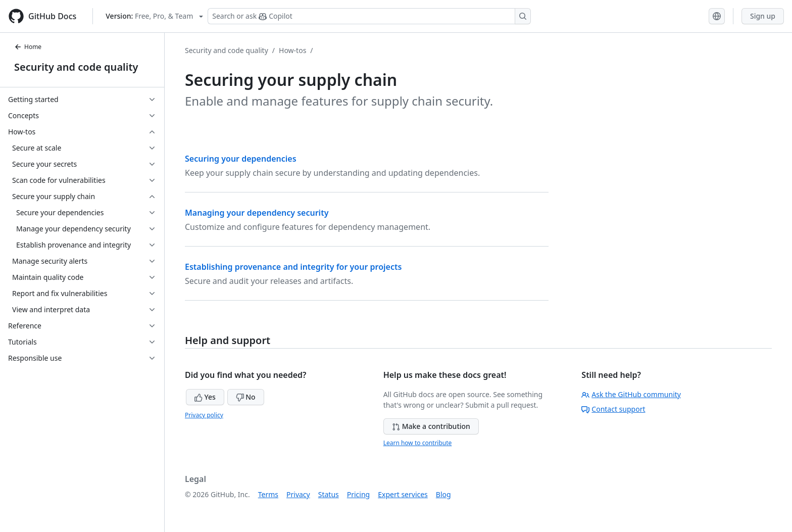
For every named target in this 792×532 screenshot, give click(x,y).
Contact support (613, 409)
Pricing (358, 494)
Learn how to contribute (418, 443)
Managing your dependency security (257, 213)
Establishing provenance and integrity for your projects (293, 267)
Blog (443, 494)
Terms (268, 494)
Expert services (403, 494)
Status (329, 494)
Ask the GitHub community (631, 394)
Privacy (298, 494)
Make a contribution (431, 426)
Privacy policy (204, 415)
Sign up (763, 16)
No (246, 397)
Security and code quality (76, 67)
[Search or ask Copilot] (369, 16)
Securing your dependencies (241, 159)
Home (28, 47)
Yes (205, 397)
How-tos (292, 50)
